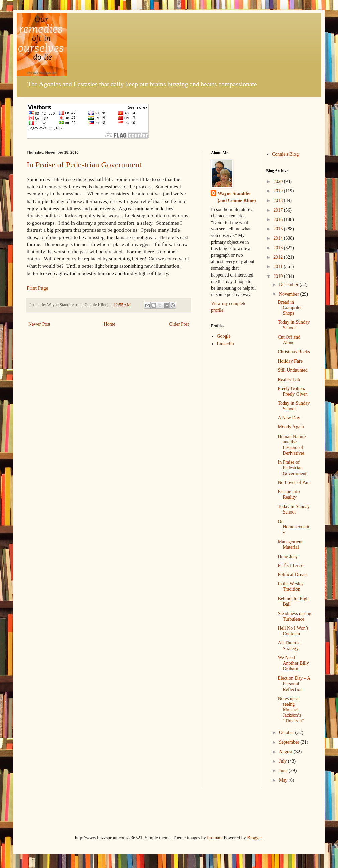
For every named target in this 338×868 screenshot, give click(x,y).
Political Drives (292, 575)
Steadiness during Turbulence (294, 616)
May (284, 780)
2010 (279, 276)
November (290, 294)
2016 (279, 219)
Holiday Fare (290, 361)
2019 (279, 191)
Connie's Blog (285, 154)
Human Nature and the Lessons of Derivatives (292, 445)
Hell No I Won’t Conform (293, 631)
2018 (279, 200)
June (284, 770)
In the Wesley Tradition (290, 587)
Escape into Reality (289, 494)
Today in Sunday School (294, 325)
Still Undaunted (292, 370)
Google (224, 336)
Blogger (254, 838)
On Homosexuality (293, 527)
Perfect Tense (290, 566)
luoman (214, 838)
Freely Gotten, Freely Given (292, 391)
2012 (279, 257)
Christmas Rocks (294, 352)
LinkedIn (225, 344)
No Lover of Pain (294, 483)
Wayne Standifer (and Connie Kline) (237, 197)
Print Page (37, 288)
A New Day (289, 418)
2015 (279, 229)
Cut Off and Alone (289, 340)
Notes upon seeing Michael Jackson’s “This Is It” (291, 710)
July (284, 761)
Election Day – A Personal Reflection (294, 684)
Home (110, 324)
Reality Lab (289, 379)
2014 (279, 238)
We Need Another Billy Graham (293, 663)
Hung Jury (288, 557)
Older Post (179, 324)
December (289, 284)
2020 (279, 182)
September (290, 742)
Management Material (290, 545)
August (286, 752)
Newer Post (39, 324)
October (287, 733)
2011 (279, 267)
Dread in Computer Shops (290, 308)
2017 (279, 210)
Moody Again (291, 427)
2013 (279, 248)
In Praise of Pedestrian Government (84, 165)
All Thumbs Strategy (289, 646)
